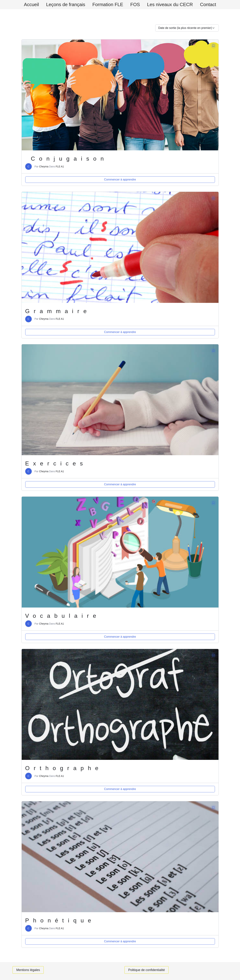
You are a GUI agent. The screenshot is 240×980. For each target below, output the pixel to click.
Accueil (26, 4)
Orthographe (64, 768)
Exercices (56, 463)
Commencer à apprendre (120, 180)
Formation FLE (107, 4)
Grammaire (58, 311)
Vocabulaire (63, 616)
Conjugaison (67, 159)
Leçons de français (62, 4)
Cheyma (44, 167)
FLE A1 (60, 167)
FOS (136, 4)
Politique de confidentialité (147, 970)
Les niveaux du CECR (173, 4)
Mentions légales (28, 970)
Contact (213, 4)
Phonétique (61, 920)
